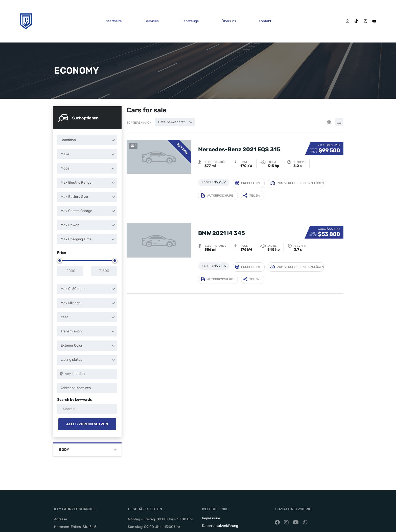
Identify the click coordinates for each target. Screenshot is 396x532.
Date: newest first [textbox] (171, 122)
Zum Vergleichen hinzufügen (297, 182)
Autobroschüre (217, 193)
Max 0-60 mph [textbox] (73, 289)
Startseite (113, 21)
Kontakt (264, 21)
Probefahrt (248, 182)
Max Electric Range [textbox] (76, 183)
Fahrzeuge (190, 21)
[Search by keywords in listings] (87, 409)
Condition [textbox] (68, 140)
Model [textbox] (65, 168)
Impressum (211, 518)
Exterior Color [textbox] (72, 345)
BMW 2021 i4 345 (222, 227)
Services (151, 21)
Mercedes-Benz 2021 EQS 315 (239, 146)
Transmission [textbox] (71, 331)
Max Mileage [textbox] (71, 303)
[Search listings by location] (87, 374)
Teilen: (252, 193)
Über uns (228, 21)
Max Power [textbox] (70, 225)
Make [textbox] (65, 154)
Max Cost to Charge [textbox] (76, 211)
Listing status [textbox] (71, 360)
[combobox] (87, 140)
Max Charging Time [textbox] (76, 239)
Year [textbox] (64, 317)
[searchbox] (88, 388)
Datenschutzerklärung (220, 526)
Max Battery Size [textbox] (74, 197)
